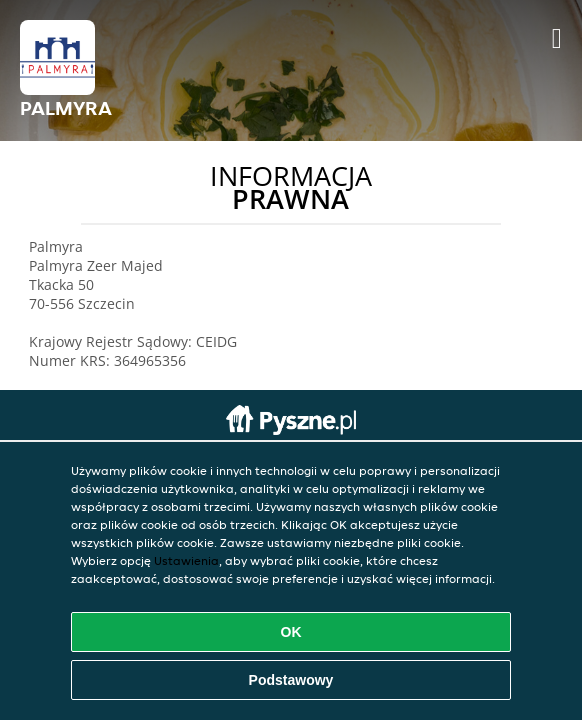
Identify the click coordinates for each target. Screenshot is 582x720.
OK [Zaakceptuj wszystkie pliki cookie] (291, 632)
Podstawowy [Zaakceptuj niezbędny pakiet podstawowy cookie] (291, 680)
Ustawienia (186, 560)
